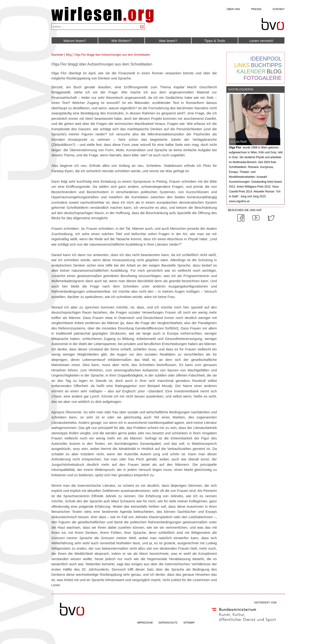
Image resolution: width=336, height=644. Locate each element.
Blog (69, 55)
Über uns (233, 9)
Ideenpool (266, 59)
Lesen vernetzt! (261, 41)
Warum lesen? (75, 41)
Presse (256, 9)
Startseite (57, 55)
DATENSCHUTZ (168, 623)
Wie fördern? (121, 41)
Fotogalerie (263, 78)
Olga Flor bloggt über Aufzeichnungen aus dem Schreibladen (112, 55)
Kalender (251, 72)
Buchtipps (266, 65)
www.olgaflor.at (239, 201)
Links (242, 65)
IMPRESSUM (145, 623)
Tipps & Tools (215, 41)
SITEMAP (189, 623)
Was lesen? (168, 41)
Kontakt (279, 9)
